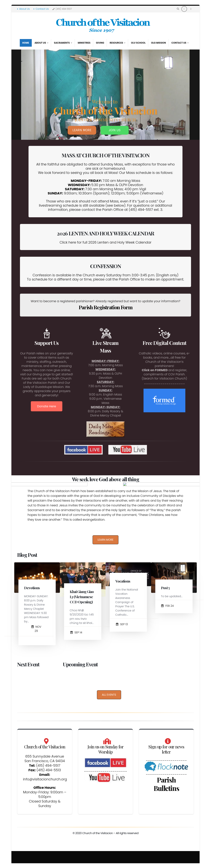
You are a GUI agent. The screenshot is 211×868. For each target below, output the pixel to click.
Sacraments (62, 43)
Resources (116, 43)
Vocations (123, 581)
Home (26, 43)
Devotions (32, 588)
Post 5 (165, 588)
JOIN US (115, 134)
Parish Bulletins (166, 784)
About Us (23, 9)
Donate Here (47, 406)
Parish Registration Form (106, 307)
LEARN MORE (82, 134)
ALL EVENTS (109, 695)
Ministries (84, 43)
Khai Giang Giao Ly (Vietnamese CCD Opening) (82, 597)
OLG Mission (159, 43)
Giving (100, 43)
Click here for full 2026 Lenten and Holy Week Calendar (105, 242)
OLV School (138, 43)
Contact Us (41, 9)
